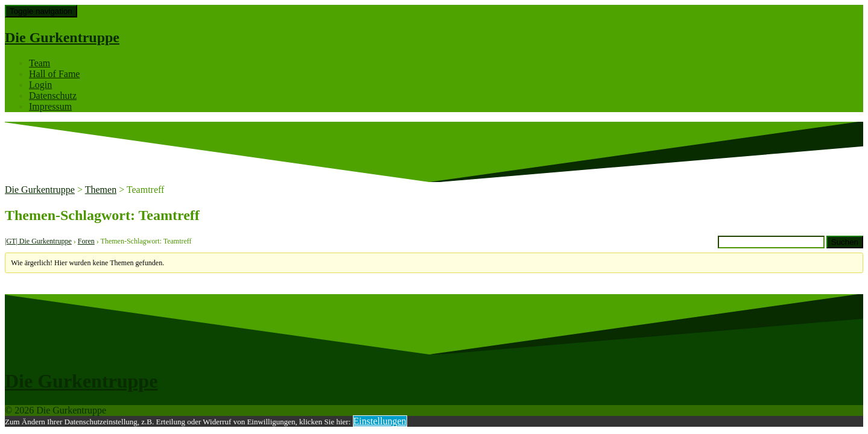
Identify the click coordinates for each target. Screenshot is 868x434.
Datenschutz (53, 96)
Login (40, 85)
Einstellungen (380, 421)
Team (40, 63)
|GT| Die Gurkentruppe (38, 241)
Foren (86, 241)
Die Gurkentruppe (62, 37)
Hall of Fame (54, 74)
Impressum (50, 106)
